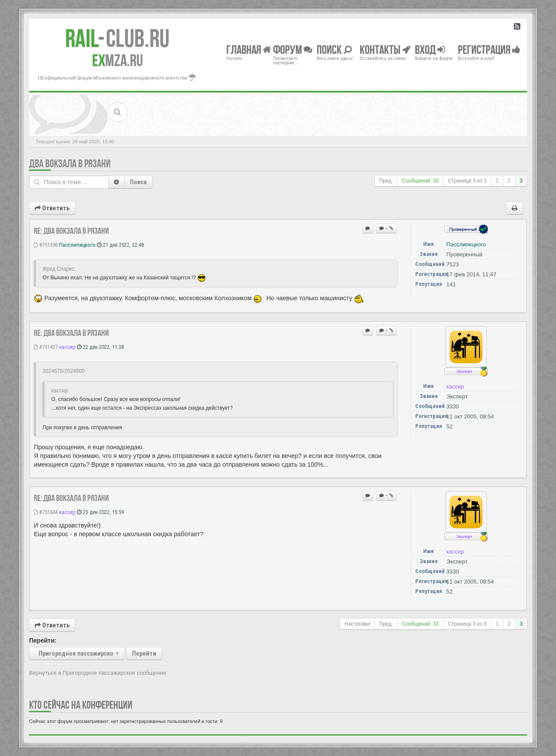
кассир (67, 347)
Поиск (138, 182)
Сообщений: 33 (420, 181)
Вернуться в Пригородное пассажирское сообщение (98, 673)
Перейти (144, 653)
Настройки (357, 624)
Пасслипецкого (77, 245)
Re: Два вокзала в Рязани (71, 231)
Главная (249, 49)
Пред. (386, 181)
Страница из (467, 181)
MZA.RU (117, 60)
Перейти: (43, 640)
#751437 (46, 347)
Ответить (52, 208)
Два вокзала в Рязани (70, 164)
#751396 (46, 245)
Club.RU (117, 38)
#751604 (46, 512)
